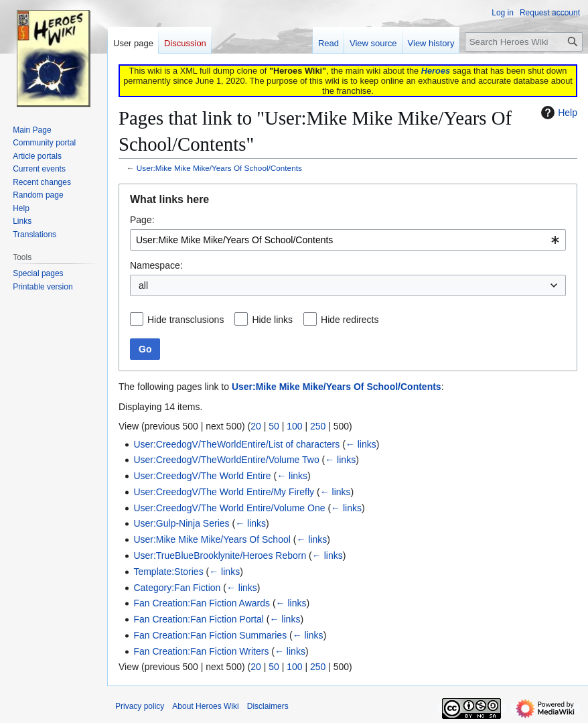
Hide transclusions (186, 320)
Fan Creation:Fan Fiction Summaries (210, 635)
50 (274, 426)
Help (558, 113)
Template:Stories (168, 572)
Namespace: (156, 265)
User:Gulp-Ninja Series (181, 523)
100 (294, 426)
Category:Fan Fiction (177, 588)
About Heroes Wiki (205, 706)
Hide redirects (350, 320)
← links (361, 444)
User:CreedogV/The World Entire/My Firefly (224, 492)
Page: (142, 220)
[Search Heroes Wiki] (524, 42)
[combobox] (348, 240)
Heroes (436, 71)
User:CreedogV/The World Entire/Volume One (229, 508)
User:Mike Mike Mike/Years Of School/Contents (219, 168)
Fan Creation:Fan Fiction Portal (199, 619)
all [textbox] (143, 285)
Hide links (272, 320)
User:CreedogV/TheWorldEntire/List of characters (236, 444)
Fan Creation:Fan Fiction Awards (202, 603)
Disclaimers (268, 706)
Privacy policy (140, 706)
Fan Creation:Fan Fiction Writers (201, 651)
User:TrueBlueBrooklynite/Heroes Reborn (220, 555)
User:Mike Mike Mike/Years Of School (212, 539)
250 (318, 426)
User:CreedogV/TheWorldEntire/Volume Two (226, 460)
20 (256, 426)
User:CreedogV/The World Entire (202, 476)
